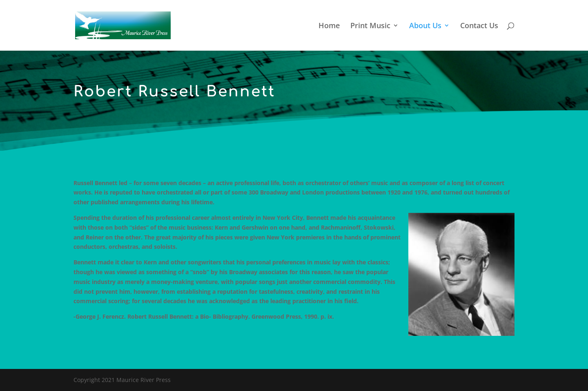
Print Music (370, 26)
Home (329, 26)
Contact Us (479, 26)
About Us (425, 26)
